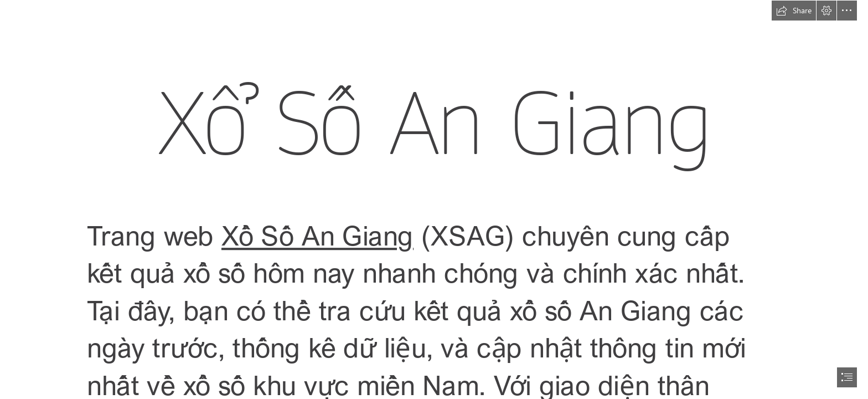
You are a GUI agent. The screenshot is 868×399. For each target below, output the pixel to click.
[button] (794, 11)
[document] (434, 199)
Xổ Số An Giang (317, 235)
